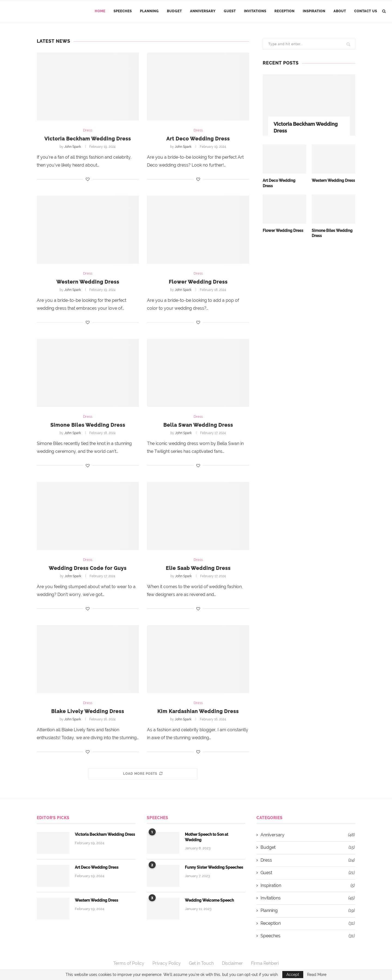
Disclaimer (232, 963)
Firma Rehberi (265, 963)
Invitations (255, 11)
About (340, 11)
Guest (230, 11)
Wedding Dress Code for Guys (88, 568)
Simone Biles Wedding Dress (88, 425)
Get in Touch (201, 963)
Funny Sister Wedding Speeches (214, 867)
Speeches (123, 11)
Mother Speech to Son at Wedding (206, 837)
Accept (293, 975)
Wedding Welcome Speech (209, 900)
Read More (317, 975)
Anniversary (203, 11)
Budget (174, 11)
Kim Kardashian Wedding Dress (198, 711)
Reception (284, 11)
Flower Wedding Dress (198, 282)
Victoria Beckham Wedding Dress (88, 139)
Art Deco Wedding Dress (198, 139)
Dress (88, 130)
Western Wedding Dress (88, 282)
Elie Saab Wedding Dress (198, 568)
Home (100, 11)
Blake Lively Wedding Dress (88, 711)
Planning (149, 11)
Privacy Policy (167, 963)
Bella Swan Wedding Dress (198, 425)
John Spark (73, 147)
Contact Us (366, 11)
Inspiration (314, 11)
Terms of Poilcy (129, 963)
